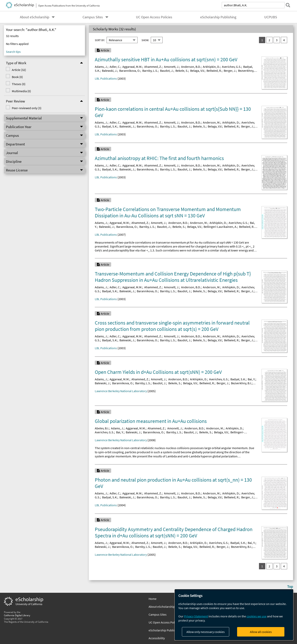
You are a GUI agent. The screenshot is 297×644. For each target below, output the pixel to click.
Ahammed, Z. (153, 67)
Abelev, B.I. (102, 428)
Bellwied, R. (214, 71)
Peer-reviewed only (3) (27, 108)
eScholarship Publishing (218, 17)
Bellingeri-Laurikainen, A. (220, 227)
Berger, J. (230, 71)
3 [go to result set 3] (277, 40)
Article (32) (19, 70)
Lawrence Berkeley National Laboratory (121, 391)
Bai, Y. (252, 379)
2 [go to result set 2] (269, 40)
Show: (145, 40)
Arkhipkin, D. (211, 67)
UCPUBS (271, 17)
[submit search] (288, 5)
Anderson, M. (212, 122)
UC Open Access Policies (154, 17)
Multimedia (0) (21, 91)
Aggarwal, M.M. (132, 67)
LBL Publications (106, 78)
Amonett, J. (172, 67)
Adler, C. (115, 67)
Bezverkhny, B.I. (241, 383)
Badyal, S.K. (110, 126)
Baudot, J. (167, 71)
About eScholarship (35, 17)
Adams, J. (101, 67)
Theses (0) (19, 84)
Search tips (13, 52)
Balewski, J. (110, 71)
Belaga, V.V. (197, 71)
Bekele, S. (182, 71)
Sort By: (100, 40)
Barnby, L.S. (150, 71)
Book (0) (17, 77)
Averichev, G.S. (232, 67)
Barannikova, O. (130, 71)
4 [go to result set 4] (284, 40)
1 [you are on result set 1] (262, 40)
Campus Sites (93, 17)
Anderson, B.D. (191, 67)
